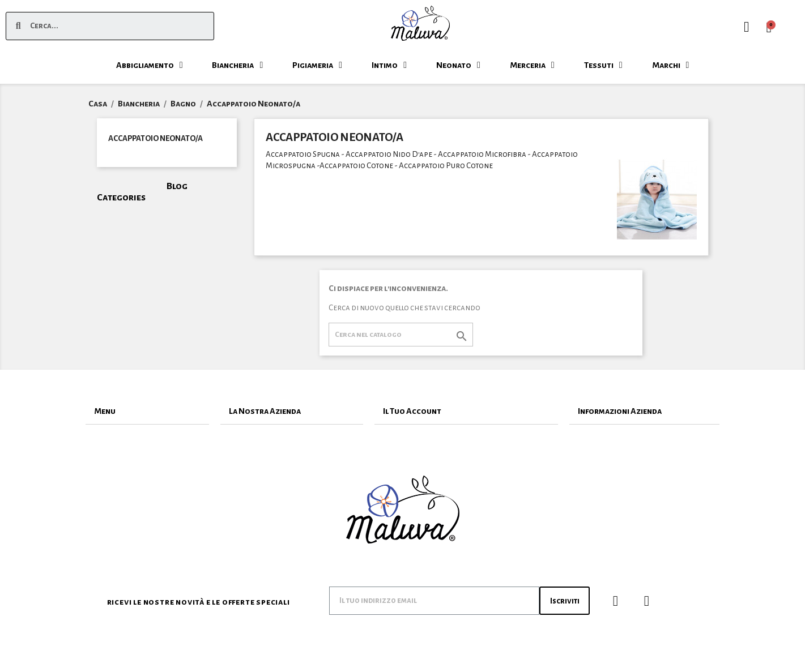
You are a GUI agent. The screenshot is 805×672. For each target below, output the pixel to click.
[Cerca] (401, 335)
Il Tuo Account (412, 411)
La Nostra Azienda (265, 411)
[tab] (147, 411)
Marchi (671, 65)
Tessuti (603, 65)
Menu (105, 411)
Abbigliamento (150, 65)
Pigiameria (317, 65)
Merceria (532, 65)
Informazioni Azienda (620, 411)
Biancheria (237, 65)
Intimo (389, 65)
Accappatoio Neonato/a (156, 138)
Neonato (458, 65)
